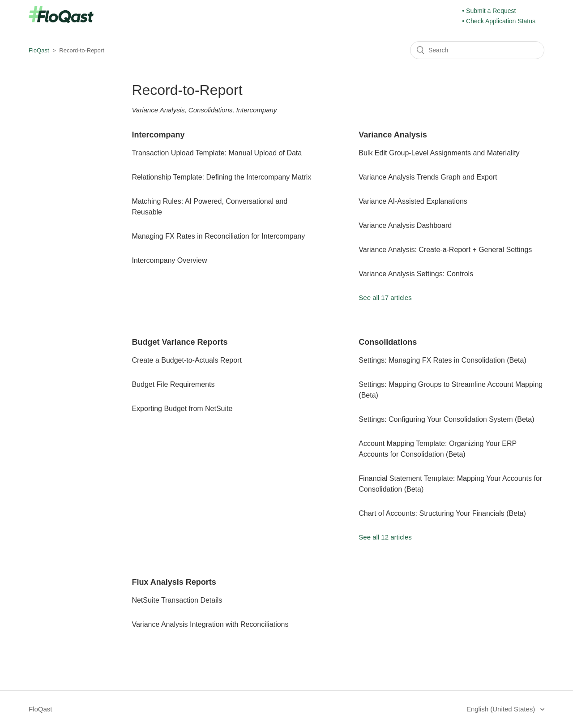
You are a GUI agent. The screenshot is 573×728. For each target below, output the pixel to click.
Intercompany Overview (169, 260)
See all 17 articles (385, 298)
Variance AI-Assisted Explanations (413, 201)
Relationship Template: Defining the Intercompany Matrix (221, 177)
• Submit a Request (489, 11)
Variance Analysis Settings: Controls (416, 274)
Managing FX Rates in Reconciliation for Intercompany (218, 236)
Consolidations (388, 342)
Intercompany (158, 135)
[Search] (477, 50)
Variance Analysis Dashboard (405, 225)
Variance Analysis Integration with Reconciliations (210, 624)
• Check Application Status (499, 21)
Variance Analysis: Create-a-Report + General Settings (445, 250)
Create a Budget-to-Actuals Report (186, 360)
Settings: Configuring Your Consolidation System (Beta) (446, 419)
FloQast (39, 50)
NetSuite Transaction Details (177, 600)
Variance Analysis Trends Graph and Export (428, 177)
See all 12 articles (385, 537)
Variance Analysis (393, 135)
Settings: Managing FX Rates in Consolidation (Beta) (442, 360)
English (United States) (502, 709)
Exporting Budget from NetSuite (182, 409)
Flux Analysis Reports (174, 582)
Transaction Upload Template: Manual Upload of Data (217, 153)
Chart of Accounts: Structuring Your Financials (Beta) (442, 513)
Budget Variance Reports (180, 342)
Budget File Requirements (173, 384)
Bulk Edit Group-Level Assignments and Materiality (439, 153)
